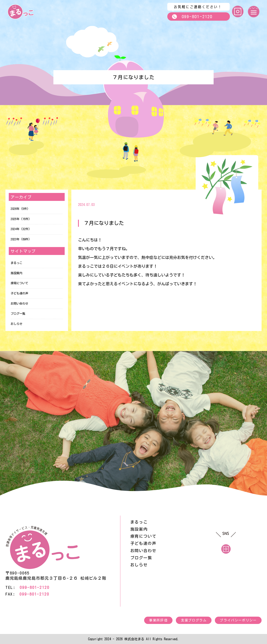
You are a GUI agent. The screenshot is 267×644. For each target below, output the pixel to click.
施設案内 (16, 273)
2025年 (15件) (20, 219)
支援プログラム (194, 620)
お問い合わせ (19, 304)
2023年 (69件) (20, 239)
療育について (19, 283)
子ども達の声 (19, 293)
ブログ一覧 (18, 314)
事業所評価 (158, 620)
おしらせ (16, 324)
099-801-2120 (192, 17)
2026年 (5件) (20, 209)
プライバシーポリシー (238, 620)
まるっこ (16, 263)
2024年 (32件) (20, 229)
